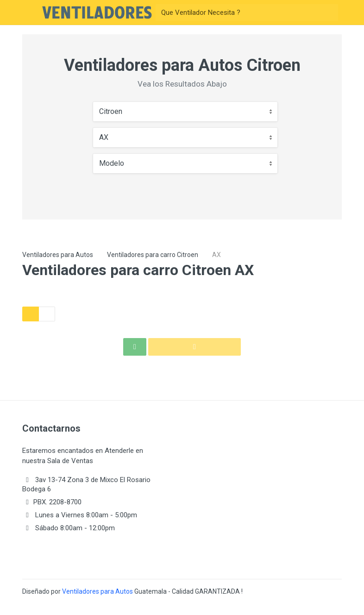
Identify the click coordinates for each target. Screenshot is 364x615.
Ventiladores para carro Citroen (153, 255)
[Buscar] (238, 13)
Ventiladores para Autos (58, 255)
